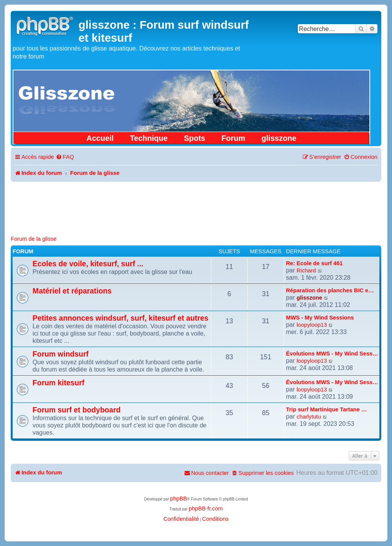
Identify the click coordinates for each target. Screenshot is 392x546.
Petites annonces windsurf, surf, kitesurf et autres (120, 318)
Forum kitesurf (59, 383)
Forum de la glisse (34, 239)
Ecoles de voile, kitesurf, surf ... (88, 264)
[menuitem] (65, 157)
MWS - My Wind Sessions (320, 318)
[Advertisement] (196, 203)
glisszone (279, 138)
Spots (194, 138)
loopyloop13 (312, 325)
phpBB (178, 499)
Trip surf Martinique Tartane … (326, 409)
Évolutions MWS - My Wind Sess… (332, 354)
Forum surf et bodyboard (77, 410)
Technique (149, 138)
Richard (306, 271)
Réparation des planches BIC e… (330, 290)
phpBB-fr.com (206, 509)
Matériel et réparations (72, 291)
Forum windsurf (60, 354)
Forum (233, 138)
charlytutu (309, 417)
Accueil (100, 138)
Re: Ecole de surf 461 (314, 263)
